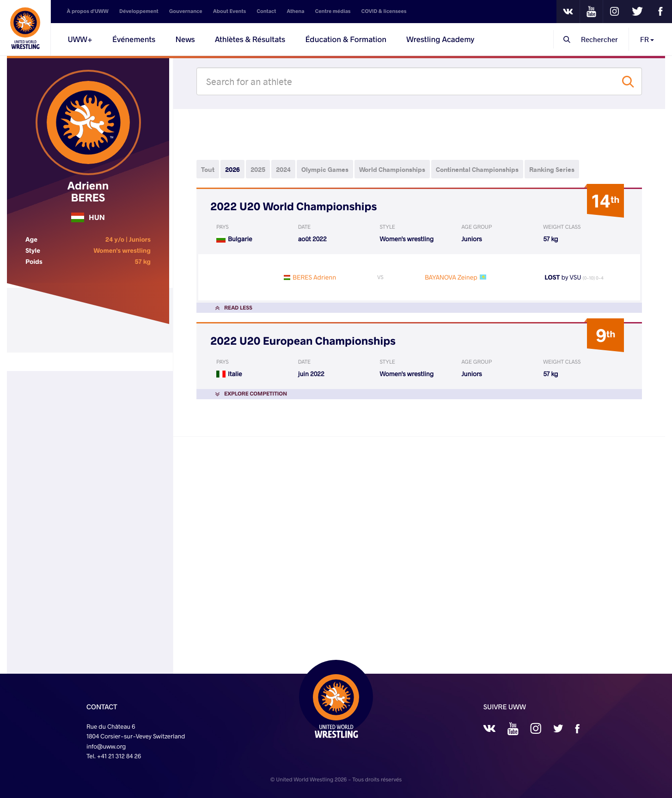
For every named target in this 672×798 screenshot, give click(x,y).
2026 (232, 169)
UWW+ (80, 39)
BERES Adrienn (314, 277)
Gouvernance (186, 11)
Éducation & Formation (346, 39)
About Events (229, 11)
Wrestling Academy (440, 39)
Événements (134, 39)
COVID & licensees (384, 11)
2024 (283, 169)
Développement (139, 11)
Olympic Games (325, 169)
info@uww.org (106, 746)
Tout (208, 169)
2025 (258, 169)
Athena (296, 11)
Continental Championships (477, 169)
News (185, 39)
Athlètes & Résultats (250, 39)
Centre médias (333, 11)
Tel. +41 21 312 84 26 (114, 756)
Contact (267, 11)
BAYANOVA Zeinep (451, 277)
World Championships (392, 169)
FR (647, 39)
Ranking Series (552, 169)
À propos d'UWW (88, 11)
